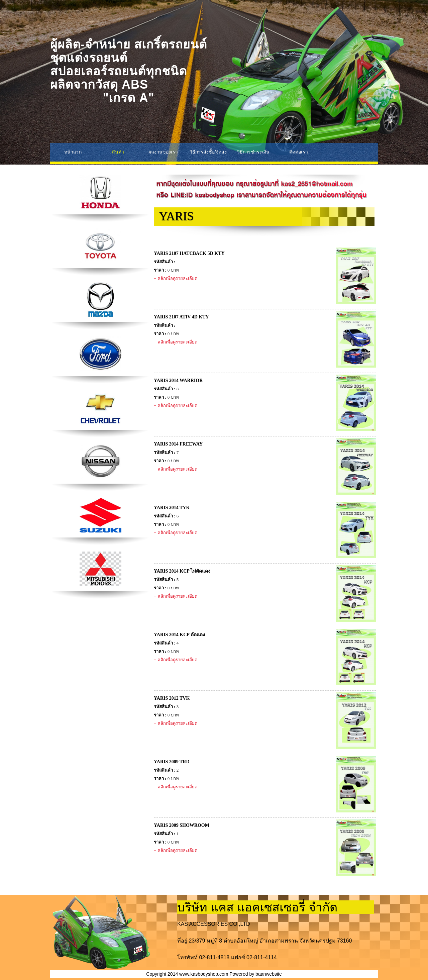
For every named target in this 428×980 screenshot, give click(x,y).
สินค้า (118, 152)
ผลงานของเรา (163, 152)
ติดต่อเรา (299, 152)
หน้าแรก (73, 152)
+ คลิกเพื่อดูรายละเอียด (176, 278)
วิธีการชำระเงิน (253, 152)
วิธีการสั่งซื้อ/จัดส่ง (208, 152)
